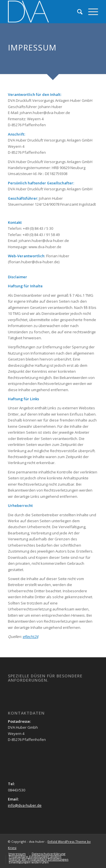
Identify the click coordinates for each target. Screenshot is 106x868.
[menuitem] (77, 12)
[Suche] (77, 12)
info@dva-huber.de (25, 805)
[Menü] (90, 12)
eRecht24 (30, 637)
